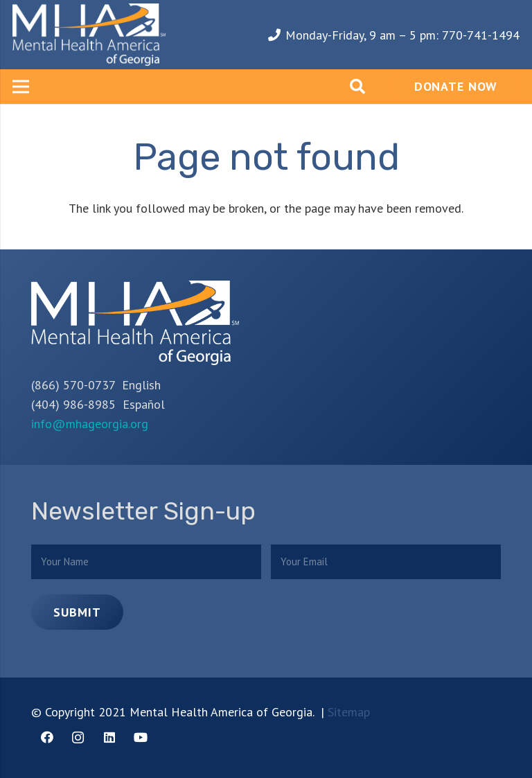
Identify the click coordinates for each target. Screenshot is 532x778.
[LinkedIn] (109, 737)
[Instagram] (78, 737)
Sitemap (349, 712)
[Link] (89, 35)
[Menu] (21, 87)
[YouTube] (140, 737)
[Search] (357, 87)
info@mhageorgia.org (90, 424)
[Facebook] (47, 737)
